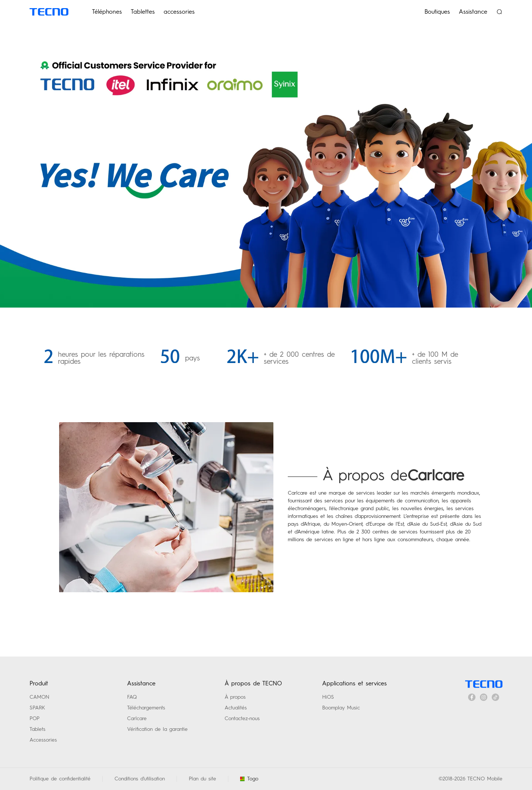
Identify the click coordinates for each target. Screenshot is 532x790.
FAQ (132, 697)
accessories (179, 12)
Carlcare (137, 718)
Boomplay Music (341, 708)
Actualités (236, 708)
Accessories (43, 740)
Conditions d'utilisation (140, 779)
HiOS (328, 697)
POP (35, 718)
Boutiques (437, 12)
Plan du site (202, 779)
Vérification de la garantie (157, 729)
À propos (235, 697)
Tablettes (143, 12)
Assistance (473, 12)
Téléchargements (146, 708)
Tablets (37, 729)
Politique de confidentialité (60, 779)
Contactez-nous (242, 718)
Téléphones (107, 12)
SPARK (37, 708)
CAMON (40, 697)
